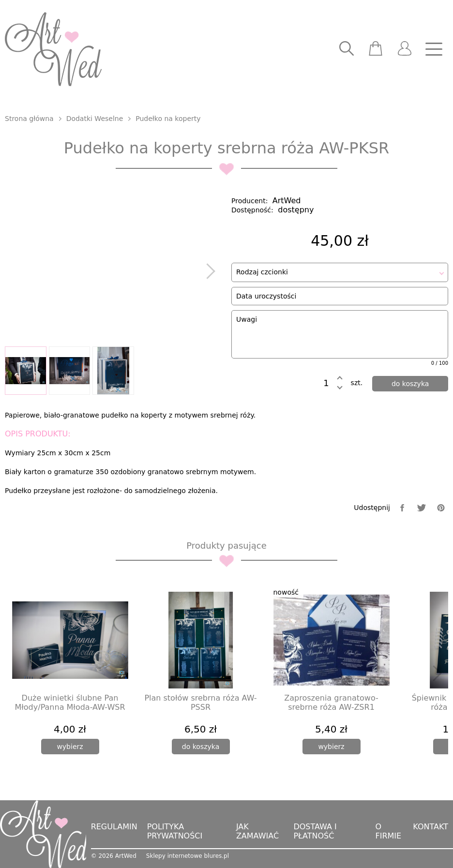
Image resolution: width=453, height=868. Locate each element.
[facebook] (402, 508)
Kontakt (430, 827)
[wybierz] (70, 747)
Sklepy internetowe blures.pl (188, 856)
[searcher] (347, 49)
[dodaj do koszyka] (410, 384)
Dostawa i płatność (315, 831)
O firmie (388, 831)
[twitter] (422, 508)
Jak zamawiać (257, 831)
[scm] (376, 49)
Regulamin (114, 827)
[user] (405, 49)
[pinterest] (441, 508)
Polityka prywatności (175, 831)
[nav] (434, 49)
